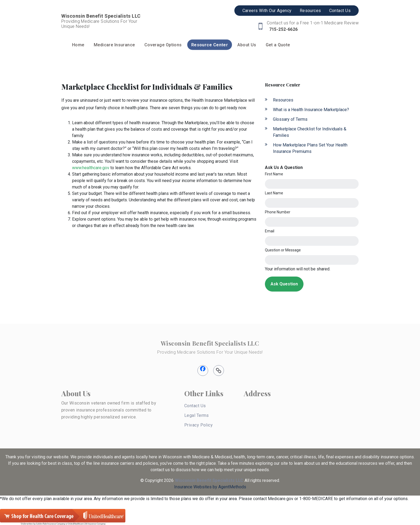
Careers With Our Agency (267, 11)
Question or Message (283, 250)
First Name (274, 174)
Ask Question (284, 284)
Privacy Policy (198, 425)
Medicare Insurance (114, 45)
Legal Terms (197, 415)
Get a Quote (278, 45)
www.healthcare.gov (91, 168)
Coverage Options (163, 45)
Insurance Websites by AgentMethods (210, 487)
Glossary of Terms (290, 119)
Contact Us (340, 11)
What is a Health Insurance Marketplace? (311, 110)
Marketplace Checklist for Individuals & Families (310, 132)
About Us (247, 45)
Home (78, 45)
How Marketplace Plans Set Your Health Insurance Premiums (310, 148)
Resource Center (210, 45)
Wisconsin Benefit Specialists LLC (210, 343)
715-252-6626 (283, 29)
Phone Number (278, 212)
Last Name (274, 193)
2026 (169, 480)
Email (270, 231)
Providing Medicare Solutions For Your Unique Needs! (210, 352)
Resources (310, 11)
